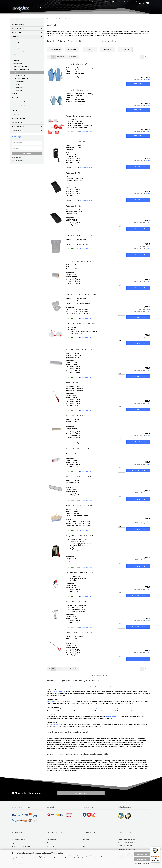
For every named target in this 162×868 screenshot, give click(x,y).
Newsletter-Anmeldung (18, 839)
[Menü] (159, 848)
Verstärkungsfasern (18, 24)
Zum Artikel (138, 84)
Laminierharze (18, 49)
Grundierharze (18, 43)
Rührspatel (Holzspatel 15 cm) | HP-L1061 (81, 505)
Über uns (120, 8)
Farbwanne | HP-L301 (74, 206)
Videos (77, 8)
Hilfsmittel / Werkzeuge (19, 126)
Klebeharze (17, 55)
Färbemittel (15, 110)
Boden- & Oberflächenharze (21, 70)
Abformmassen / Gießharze (20, 102)
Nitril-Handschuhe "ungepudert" (77, 90)
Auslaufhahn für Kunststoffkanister (79, 116)
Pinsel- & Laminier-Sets (58, 692)
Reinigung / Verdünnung (19, 118)
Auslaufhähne (19, 90)
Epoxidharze (51, 843)
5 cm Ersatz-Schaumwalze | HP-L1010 (80, 261)
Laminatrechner (108, 8)
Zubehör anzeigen (20, 75)
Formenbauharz (18, 46)
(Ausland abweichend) (86, 77)
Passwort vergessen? (18, 161)
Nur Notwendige (142, 859)
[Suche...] (92, 2)
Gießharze (16, 61)
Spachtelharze (18, 64)
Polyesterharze (16, 98)
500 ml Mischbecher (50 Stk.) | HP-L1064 (81, 294)
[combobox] (62, 57)
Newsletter (86, 843)
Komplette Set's (16, 131)
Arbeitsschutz (19, 87)
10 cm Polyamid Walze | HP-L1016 (79, 477)
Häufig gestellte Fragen (91, 8)
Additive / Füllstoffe (18, 122)
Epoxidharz (15, 37)
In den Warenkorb (138, 167)
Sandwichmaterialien (18, 28)
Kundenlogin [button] (116, 2)
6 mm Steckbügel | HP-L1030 (76, 383)
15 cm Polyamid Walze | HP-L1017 (79, 448)
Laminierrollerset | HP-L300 (76, 142)
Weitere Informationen (142, 864)
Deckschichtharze (19, 58)
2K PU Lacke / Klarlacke (19, 106)
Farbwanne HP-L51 (73, 173)
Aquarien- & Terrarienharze (21, 67)
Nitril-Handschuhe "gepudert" (76, 64)
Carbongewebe (52, 839)
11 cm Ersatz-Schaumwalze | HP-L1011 (80, 350)
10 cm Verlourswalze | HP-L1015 (78, 416)
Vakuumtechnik (16, 32)
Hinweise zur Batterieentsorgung (21, 846)
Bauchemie (15, 94)
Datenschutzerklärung (97, 858)
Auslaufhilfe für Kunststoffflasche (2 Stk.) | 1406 (83, 324)
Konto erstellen (16, 158)
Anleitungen (67, 8)
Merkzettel (127, 2)
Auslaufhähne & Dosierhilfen (56, 724)
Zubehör (16, 72)
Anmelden (27, 153)
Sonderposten (18, 20)
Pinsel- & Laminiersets (22, 78)
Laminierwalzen (52, 701)
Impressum (15, 843)
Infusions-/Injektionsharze (21, 52)
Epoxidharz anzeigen (19, 40)
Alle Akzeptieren (142, 854)
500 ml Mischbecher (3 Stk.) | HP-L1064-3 (81, 235)
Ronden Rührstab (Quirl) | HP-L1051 (79, 633)
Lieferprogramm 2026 (52, 8)
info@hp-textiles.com (129, 850)
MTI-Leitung (51, 846)
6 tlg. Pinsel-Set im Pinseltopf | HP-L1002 (81, 573)
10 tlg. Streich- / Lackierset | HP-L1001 (80, 536)
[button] (107, 2)
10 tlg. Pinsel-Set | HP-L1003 (76, 602)
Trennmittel (15, 114)
